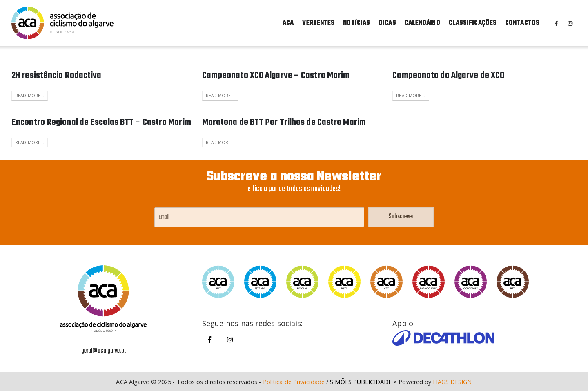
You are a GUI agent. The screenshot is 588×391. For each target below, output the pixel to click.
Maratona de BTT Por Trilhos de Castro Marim (284, 122)
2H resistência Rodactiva (56, 76)
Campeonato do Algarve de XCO (448, 76)
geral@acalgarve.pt (104, 351)
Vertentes (318, 23)
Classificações (473, 23)
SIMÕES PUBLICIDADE (361, 382)
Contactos (522, 23)
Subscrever (401, 217)
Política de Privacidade (294, 382)
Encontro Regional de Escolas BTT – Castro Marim (101, 122)
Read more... (30, 96)
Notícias (356, 23)
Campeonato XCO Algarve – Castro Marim (276, 76)
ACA (288, 23)
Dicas (387, 23)
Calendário (422, 23)
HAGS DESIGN (452, 382)
